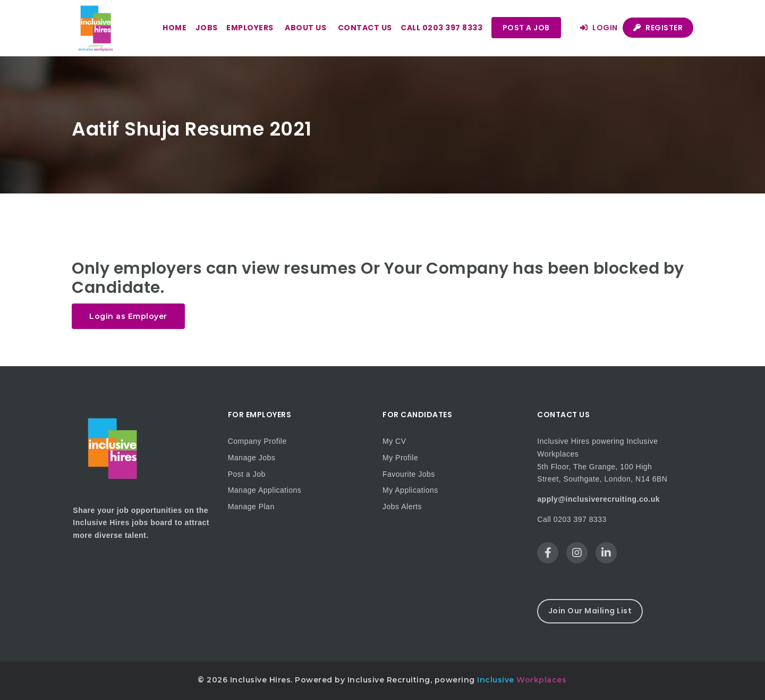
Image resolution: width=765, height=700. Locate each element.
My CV (394, 441)
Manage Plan (251, 507)
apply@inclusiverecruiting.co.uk (598, 499)
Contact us (365, 28)
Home (175, 28)
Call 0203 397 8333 (441, 28)
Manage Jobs (252, 458)
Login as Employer (128, 316)
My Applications (410, 490)
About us (305, 28)
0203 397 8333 (580, 519)
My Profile (400, 458)
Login (599, 28)
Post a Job (526, 28)
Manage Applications (265, 490)
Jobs (207, 28)
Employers (250, 28)
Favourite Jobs (409, 474)
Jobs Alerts (402, 507)
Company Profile (257, 441)
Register (658, 28)
